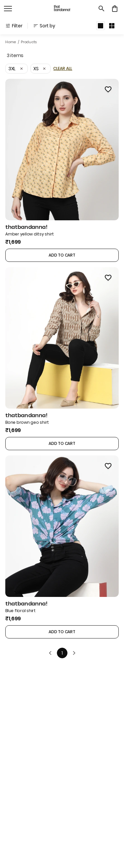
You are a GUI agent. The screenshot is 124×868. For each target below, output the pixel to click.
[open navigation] (8, 9)
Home (11, 42)
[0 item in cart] (115, 9)
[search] (102, 9)
